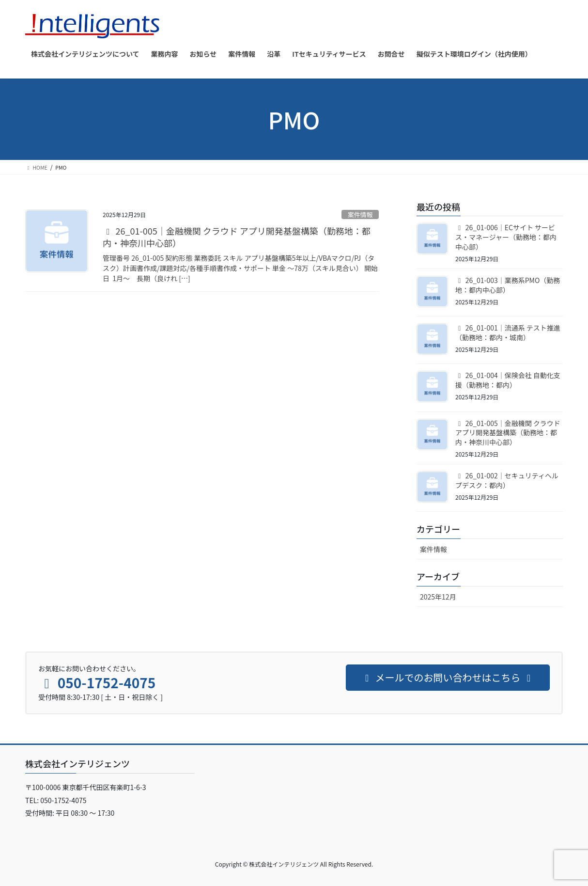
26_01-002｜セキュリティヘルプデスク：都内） (507, 480)
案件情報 (360, 214)
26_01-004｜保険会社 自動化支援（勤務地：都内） (508, 380)
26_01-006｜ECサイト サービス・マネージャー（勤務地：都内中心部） (506, 237)
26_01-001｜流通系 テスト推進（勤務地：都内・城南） (508, 332)
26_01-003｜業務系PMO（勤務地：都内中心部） (508, 285)
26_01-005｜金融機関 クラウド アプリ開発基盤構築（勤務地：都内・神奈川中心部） (237, 237)
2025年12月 (438, 597)
